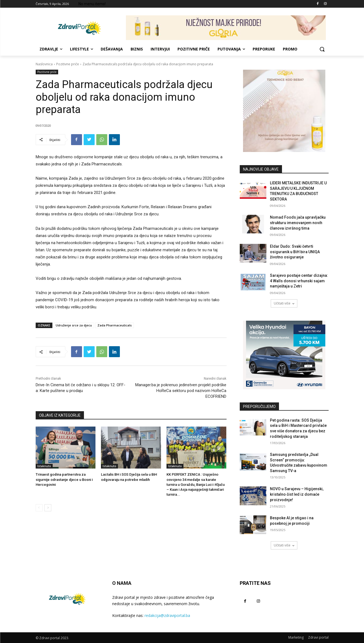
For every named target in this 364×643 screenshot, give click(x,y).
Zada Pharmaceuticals (115, 325)
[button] (322, 49)
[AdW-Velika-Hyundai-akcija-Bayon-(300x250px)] (284, 355)
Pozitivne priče (68, 64)
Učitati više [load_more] (284, 303)
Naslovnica (44, 64)
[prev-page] (39, 508)
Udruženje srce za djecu (74, 325)
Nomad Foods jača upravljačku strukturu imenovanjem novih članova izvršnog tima (298, 223)
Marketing (296, 637)
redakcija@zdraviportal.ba (167, 615)
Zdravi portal (318, 637)
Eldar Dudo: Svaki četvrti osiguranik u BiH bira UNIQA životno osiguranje (295, 252)
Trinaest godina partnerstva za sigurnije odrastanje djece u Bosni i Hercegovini (64, 479)
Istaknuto (44, 466)
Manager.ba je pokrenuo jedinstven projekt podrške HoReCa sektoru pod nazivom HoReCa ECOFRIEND (181, 391)
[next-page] (48, 508)
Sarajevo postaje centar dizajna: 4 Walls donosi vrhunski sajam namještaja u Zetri (299, 281)
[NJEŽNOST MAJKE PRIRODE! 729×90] (226, 28)
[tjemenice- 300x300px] (284, 111)
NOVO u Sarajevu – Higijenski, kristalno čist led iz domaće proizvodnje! (297, 494)
